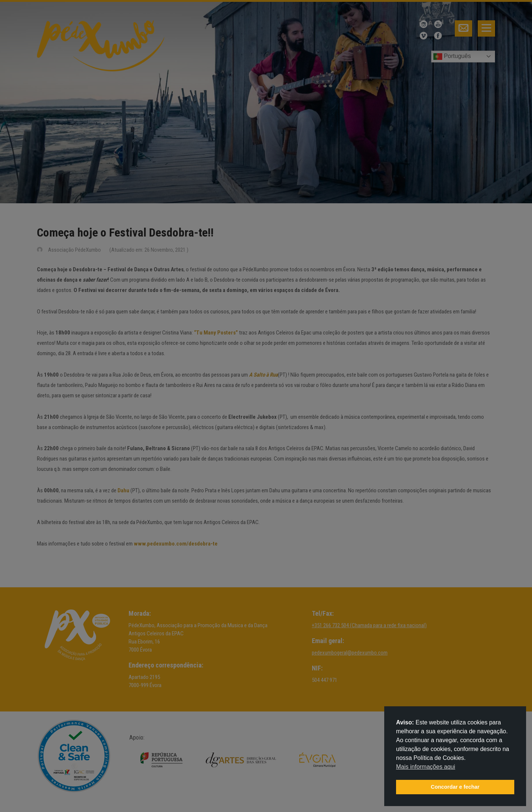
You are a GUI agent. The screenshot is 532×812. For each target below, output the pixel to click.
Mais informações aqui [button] (426, 767)
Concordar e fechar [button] (455, 787)
